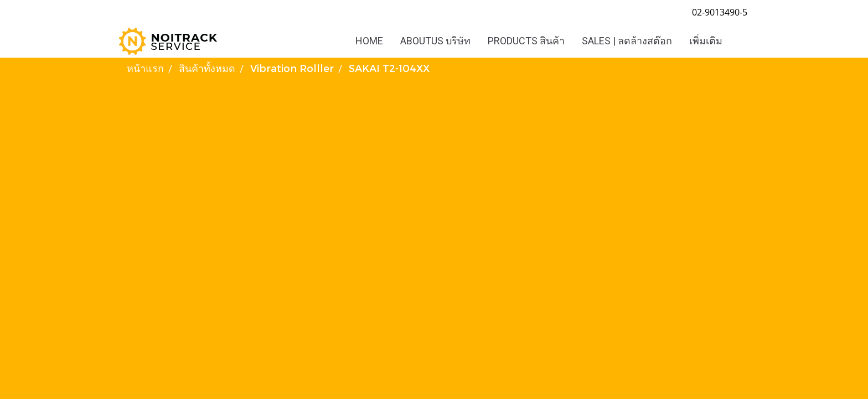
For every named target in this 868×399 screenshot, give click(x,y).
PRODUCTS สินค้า (526, 41)
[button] (741, 41)
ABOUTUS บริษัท (435, 41)
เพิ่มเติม (706, 41)
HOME (369, 41)
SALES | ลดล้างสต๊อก (627, 41)
